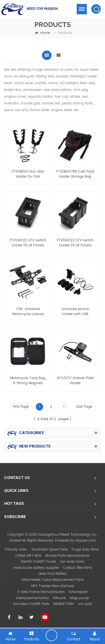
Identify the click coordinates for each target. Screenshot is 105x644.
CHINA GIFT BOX (28, 556)
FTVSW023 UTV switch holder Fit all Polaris (75, 243)
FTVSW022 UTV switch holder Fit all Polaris (28, 243)
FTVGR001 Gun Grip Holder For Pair (28, 174)
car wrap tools (72, 562)
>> (64, 407)
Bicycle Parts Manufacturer (67, 556)
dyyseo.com (86, 541)
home (43, 33)
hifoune (59, 598)
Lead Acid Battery (53, 574)
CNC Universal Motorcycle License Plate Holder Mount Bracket (28, 312)
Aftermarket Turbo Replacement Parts (53, 580)
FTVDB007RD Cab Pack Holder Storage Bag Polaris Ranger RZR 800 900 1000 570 (75, 174)
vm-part (85, 604)
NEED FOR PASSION (42, 9)
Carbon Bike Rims (78, 568)
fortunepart (78, 592)
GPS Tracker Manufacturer (53, 586)
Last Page (84, 407)
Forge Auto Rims (85, 550)
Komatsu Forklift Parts (31, 604)
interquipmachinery (33, 598)
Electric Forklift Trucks (39, 562)
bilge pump (79, 598)
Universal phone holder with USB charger (75, 312)
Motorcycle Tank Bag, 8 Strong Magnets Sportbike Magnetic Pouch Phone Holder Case (28, 381)
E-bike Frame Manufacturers (41, 592)
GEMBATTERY (64, 604)
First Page (21, 407)
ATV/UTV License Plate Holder (75, 381)
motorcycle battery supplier (36, 568)
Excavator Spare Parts (50, 550)
